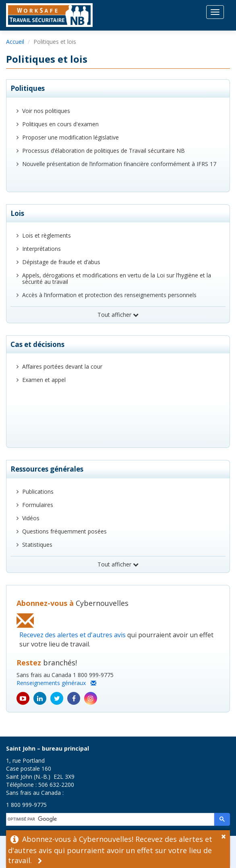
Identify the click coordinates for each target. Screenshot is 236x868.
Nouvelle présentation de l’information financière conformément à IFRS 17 (119, 164)
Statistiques (37, 545)
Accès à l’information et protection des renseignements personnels (109, 295)
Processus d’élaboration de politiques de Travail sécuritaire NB (104, 151)
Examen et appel (44, 380)
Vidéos (31, 518)
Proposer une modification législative (70, 137)
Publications (38, 491)
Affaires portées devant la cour (62, 366)
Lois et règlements (47, 235)
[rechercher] (111, 819)
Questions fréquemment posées (64, 531)
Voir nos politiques (46, 111)
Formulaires (38, 505)
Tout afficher (118, 315)
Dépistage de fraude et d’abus (61, 262)
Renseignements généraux (56, 683)
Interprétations (41, 249)
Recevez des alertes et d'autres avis (72, 635)
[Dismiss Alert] (226, 835)
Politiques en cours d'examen (60, 124)
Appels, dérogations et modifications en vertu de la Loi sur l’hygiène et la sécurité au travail (117, 278)
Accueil (15, 42)
